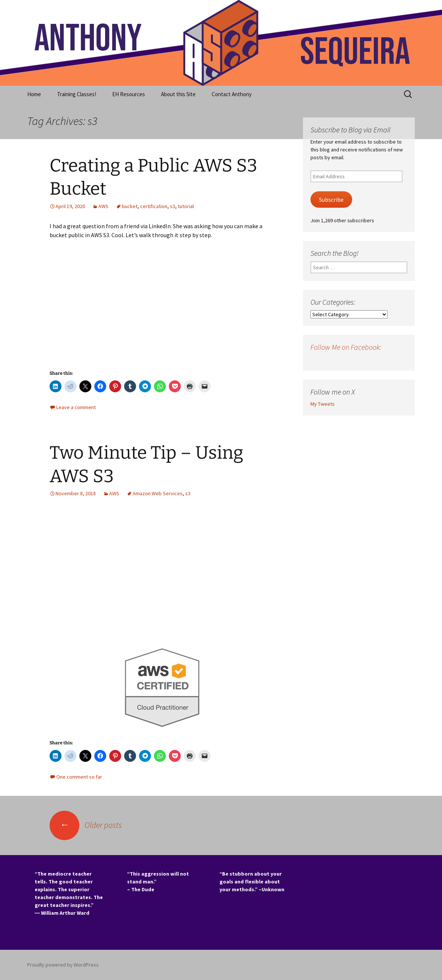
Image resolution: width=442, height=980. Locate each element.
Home (34, 94)
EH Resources (129, 94)
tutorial (186, 206)
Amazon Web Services (158, 493)
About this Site (178, 94)
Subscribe (331, 200)
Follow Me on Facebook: (346, 347)
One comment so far (79, 777)
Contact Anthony (232, 94)
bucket (130, 206)
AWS (103, 206)
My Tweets (323, 404)
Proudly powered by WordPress (63, 965)
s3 (173, 206)
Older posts (86, 825)
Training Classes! (77, 94)
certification (154, 206)
